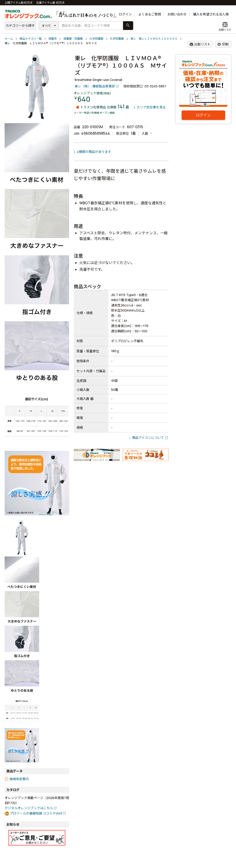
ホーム (9, 39)
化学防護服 (96, 39)
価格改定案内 (19, 779)
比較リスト (200, 44)
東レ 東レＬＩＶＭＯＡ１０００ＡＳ (154, 39)
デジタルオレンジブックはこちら (29, 808)
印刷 (223, 44)
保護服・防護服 (73, 39)
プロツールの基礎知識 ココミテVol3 (36, 813)
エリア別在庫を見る (151, 107)
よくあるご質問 (150, 14)
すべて (46, 26)
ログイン (125, 14)
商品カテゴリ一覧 (31, 39)
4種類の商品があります (94, 152)
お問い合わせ (177, 14)
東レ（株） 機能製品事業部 (95, 86)
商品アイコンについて (148, 438)
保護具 (53, 39)
